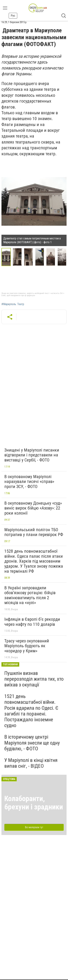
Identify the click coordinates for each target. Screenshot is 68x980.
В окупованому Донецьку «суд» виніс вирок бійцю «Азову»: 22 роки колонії (33, 508)
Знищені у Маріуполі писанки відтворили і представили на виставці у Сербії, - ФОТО (32, 455)
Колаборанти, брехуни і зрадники (34, 803)
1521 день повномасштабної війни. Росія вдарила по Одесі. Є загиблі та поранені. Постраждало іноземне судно (31, 711)
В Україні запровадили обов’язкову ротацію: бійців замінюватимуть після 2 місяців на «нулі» (30, 595)
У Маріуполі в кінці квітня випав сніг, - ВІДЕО (31, 763)
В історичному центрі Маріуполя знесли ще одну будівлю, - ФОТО (32, 743)
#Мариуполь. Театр (13, 304)
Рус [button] (13, 16)
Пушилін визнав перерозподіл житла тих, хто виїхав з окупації (34, 679)
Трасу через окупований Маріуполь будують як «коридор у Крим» (27, 646)
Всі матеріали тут (34, 827)
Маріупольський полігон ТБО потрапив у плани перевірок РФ (34, 532)
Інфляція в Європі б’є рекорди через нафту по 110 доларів (32, 622)
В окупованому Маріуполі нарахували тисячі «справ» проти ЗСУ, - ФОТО (29, 482)
